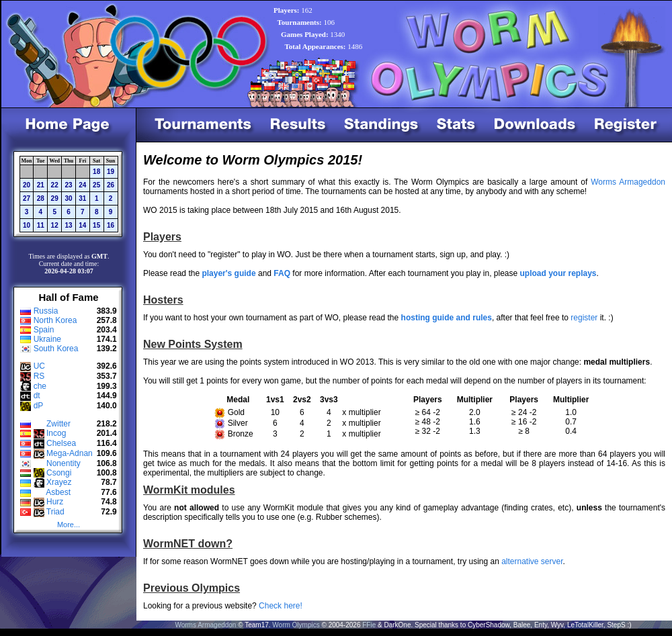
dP (39, 406)
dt (37, 396)
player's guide (228, 273)
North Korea (55, 320)
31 (82, 198)
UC (39, 366)
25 (96, 185)
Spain (44, 330)
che (40, 386)
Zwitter (58, 424)
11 (41, 225)
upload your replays (558, 273)
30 (68, 198)
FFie (369, 625)
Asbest (58, 492)
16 (111, 225)
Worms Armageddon (628, 182)
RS (39, 376)
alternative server (532, 561)
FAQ (282, 273)
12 (55, 225)
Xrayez (59, 482)
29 (55, 198)
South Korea (56, 349)
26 (111, 185)
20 (27, 185)
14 (82, 225)
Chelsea (61, 443)
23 (68, 185)
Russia (46, 311)
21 (41, 185)
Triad (55, 512)
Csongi (59, 473)
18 (96, 172)
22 (55, 185)
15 (96, 225)
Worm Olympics (296, 625)
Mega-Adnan (70, 453)
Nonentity (64, 463)
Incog (56, 433)
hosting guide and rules (447, 318)
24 (82, 185)
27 (27, 198)
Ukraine (47, 339)
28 (41, 198)
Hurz (55, 502)
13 (68, 225)
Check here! (281, 606)
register (584, 318)
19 (111, 172)
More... (69, 525)
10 (27, 225)
